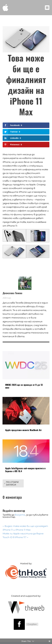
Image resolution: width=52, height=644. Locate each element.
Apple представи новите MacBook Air (24, 430)
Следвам (32, 624)
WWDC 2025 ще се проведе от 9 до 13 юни (24, 386)
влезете (20, 515)
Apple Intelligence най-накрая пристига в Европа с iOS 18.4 (25, 470)
